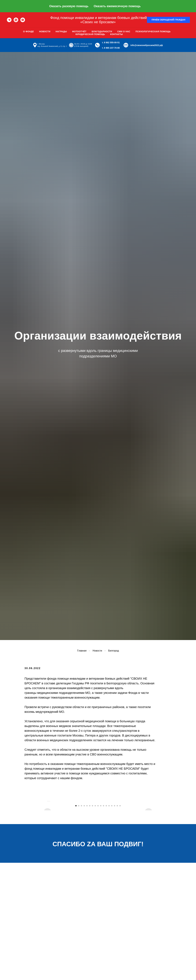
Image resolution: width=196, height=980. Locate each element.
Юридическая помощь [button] (90, 34)
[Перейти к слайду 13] (109, 875)
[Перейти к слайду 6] (90, 875)
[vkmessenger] (16, 20)
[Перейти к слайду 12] (106, 875)
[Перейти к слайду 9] (98, 875)
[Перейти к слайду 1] (76, 875)
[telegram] (9, 20)
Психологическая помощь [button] (153, 31)
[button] (168, 20)
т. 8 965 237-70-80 (111, 48)
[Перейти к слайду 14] (112, 875)
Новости (45, 31)
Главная (82, 651)
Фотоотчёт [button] (79, 31)
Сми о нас (124, 31)
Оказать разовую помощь (69, 6)
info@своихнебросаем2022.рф (147, 45)
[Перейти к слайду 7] (92, 875)
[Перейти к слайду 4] (84, 875)
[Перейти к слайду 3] (81, 875)
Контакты (117, 34)
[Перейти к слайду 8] (95, 875)
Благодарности (102, 31)
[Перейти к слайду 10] (101, 875)
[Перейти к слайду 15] (115, 875)
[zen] (23, 20)
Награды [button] (61, 31)
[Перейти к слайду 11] (104, 875)
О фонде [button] (29, 31)
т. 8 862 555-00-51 (111, 42)
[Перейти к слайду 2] (79, 875)
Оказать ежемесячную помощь (117, 6)
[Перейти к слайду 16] (117, 875)
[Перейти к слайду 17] (120, 875)
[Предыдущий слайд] (47, 836)
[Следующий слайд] (149, 836)
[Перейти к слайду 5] (87, 875)
